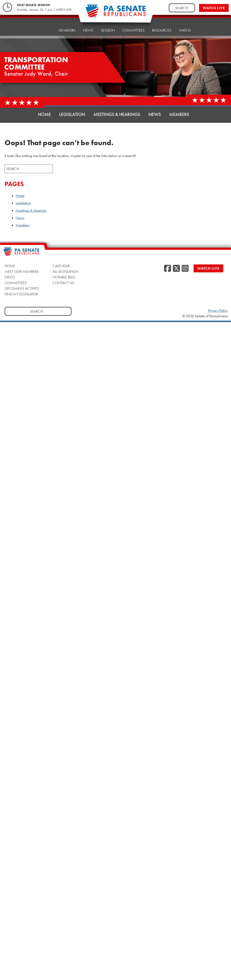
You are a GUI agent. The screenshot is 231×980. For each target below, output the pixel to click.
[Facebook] (168, 269)
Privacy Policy (218, 311)
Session (108, 30)
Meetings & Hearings (117, 114)
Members (179, 114)
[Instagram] (185, 269)
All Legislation (66, 271)
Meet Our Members (22, 271)
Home (46, 30)
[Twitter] (176, 269)
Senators (67, 30)
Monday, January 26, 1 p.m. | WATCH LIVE (44, 10)
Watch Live (214, 8)
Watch (185, 30)
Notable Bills (64, 277)
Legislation (72, 114)
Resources (162, 30)
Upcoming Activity (22, 288)
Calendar (61, 266)
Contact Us (63, 283)
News (88, 30)
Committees (133, 30)
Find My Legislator (21, 294)
